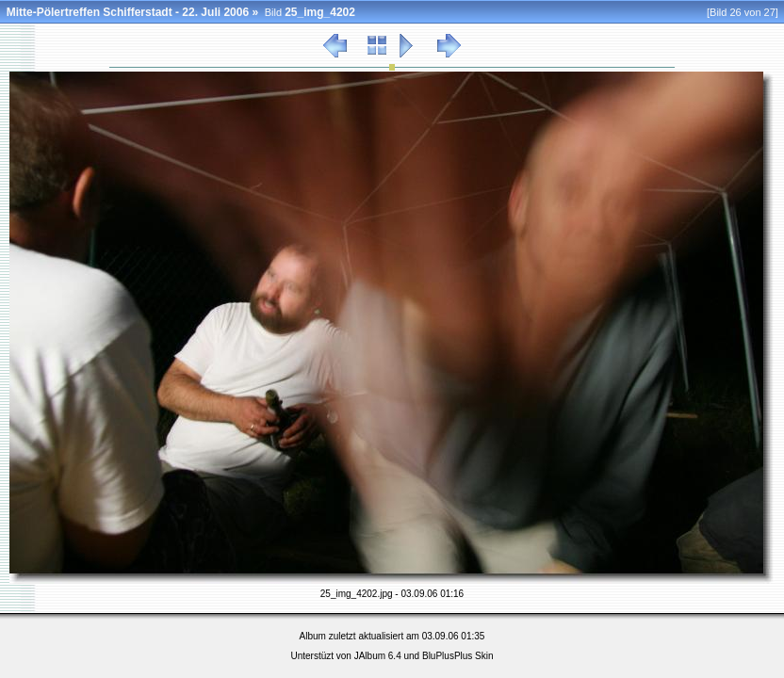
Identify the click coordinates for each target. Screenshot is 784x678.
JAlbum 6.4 (378, 656)
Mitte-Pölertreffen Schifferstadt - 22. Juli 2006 (128, 12)
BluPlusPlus (447, 656)
